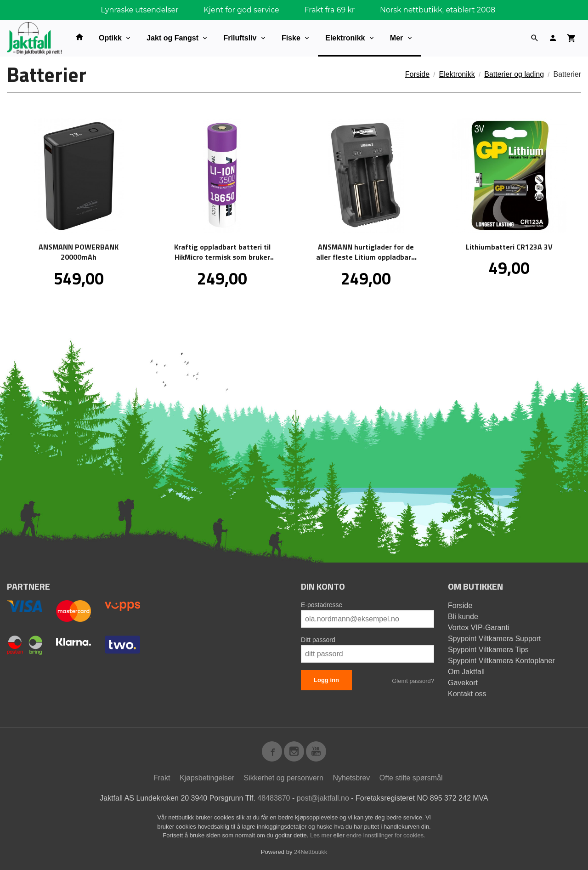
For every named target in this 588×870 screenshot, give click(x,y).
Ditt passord (318, 640)
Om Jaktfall (466, 672)
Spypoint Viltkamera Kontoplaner (501, 661)
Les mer (322, 835)
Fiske (291, 38)
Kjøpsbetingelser (207, 778)
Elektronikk (345, 38)
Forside (417, 74)
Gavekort (463, 683)
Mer (396, 38)
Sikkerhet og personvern (284, 778)
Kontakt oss (467, 694)
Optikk (110, 38)
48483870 (274, 798)
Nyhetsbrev (351, 778)
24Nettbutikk (311, 852)
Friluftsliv (240, 38)
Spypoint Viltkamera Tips (488, 650)
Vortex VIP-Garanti (478, 628)
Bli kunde (463, 617)
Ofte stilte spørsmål (411, 778)
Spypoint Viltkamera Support (494, 639)
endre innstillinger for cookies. (386, 835)
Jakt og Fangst (172, 38)
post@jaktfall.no (323, 798)
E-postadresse (322, 605)
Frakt (162, 778)
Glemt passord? (413, 681)
